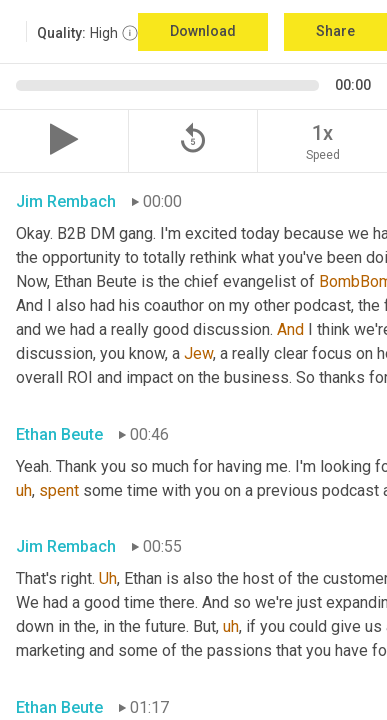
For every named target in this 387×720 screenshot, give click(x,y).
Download (203, 31)
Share (335, 31)
